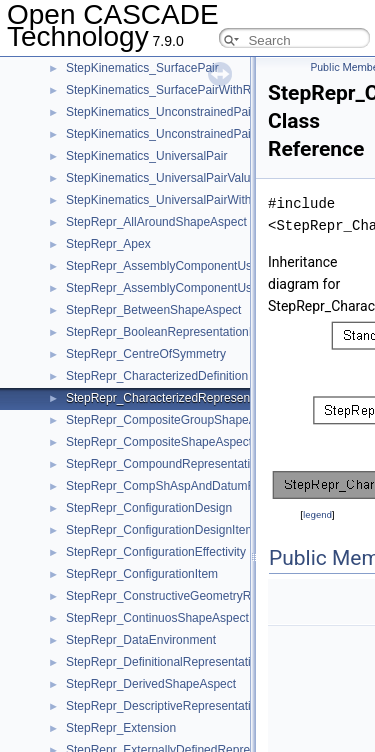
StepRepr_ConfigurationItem (142, 574)
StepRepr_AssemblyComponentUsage (169, 266)
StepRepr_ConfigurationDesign (149, 508)
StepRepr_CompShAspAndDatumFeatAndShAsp (197, 486)
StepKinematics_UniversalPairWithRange (176, 200)
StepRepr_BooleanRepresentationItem (169, 332)
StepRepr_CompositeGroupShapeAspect (175, 420)
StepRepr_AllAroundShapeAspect (156, 222)
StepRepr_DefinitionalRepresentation (165, 662)
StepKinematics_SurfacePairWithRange (172, 90)
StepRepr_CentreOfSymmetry (146, 354)
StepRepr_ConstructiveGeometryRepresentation (195, 596)
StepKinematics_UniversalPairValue (161, 178)
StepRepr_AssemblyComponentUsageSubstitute (195, 288)
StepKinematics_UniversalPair (146, 156)
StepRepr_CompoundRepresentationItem (176, 464)
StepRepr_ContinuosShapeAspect (157, 618)
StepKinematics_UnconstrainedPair (160, 112)
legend (317, 514)
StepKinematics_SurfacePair (142, 68)
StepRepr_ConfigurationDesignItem (160, 530)
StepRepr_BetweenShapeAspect (153, 310)
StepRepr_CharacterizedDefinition (157, 376)
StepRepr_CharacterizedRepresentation (172, 398)
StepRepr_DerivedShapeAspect (151, 684)
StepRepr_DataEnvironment (141, 640)
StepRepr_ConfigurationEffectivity (156, 552)
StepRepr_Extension (121, 728)
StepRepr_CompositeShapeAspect (159, 442)
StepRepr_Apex (108, 244)
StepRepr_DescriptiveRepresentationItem (176, 706)
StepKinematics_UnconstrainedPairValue (175, 134)
